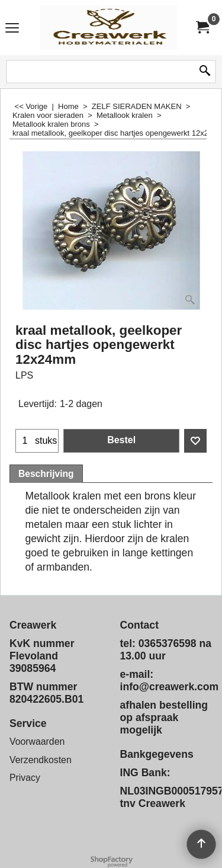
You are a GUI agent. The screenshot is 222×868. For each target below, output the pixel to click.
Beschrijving (46, 474)
